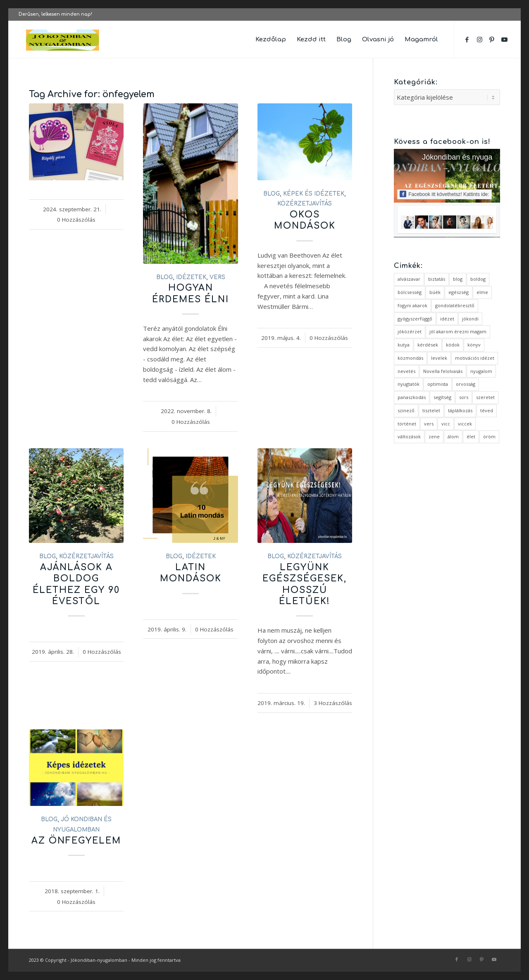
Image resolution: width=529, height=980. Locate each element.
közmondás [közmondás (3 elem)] (410, 358)
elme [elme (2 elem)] (482, 292)
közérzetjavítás (305, 204)
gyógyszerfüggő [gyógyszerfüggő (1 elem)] (415, 319)
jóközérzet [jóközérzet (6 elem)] (410, 331)
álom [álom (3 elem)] (453, 436)
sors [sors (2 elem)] (464, 397)
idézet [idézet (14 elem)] (447, 319)
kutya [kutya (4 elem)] (404, 345)
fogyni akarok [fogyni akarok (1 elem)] (412, 305)
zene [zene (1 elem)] (434, 436)
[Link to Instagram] (479, 39)
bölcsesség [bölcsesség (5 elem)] (410, 292)
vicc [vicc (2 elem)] (446, 424)
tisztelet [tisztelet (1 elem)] (431, 410)
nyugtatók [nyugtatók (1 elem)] (409, 384)
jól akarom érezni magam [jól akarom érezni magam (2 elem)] (458, 331)
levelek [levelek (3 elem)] (439, 358)
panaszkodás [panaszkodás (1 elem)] (412, 397)
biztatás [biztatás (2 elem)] (437, 279)
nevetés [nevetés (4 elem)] (406, 371)
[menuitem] (271, 40)
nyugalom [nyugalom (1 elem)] (481, 371)
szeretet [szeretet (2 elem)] (485, 397)
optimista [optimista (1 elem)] (438, 384)
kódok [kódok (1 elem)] (453, 345)
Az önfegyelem (76, 841)
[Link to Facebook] (467, 39)
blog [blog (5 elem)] (458, 279)
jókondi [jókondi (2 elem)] (470, 319)
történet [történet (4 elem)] (407, 424)
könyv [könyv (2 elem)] (474, 345)
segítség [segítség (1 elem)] (442, 397)
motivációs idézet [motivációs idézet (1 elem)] (475, 358)
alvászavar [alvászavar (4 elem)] (409, 279)
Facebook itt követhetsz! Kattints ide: (444, 194)
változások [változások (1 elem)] (409, 436)
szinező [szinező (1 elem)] (406, 410)
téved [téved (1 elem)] (487, 410)
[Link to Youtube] (504, 39)
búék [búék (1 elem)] (435, 292)
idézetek (191, 277)
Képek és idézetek (314, 194)
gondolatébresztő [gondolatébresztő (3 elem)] (455, 305)
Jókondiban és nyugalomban (469, 157)
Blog (164, 277)
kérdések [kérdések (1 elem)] (428, 345)
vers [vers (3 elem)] (429, 424)
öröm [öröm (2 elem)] (489, 436)
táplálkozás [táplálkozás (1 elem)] (460, 410)
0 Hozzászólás (76, 220)
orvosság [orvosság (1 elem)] (466, 384)
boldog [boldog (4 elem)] (478, 279)
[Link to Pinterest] (492, 39)
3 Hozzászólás (333, 703)
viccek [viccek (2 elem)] (465, 424)
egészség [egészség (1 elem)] (459, 292)
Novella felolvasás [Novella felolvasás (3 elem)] (443, 371)
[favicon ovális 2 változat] (63, 40)
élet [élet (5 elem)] (471, 436)
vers (217, 277)
